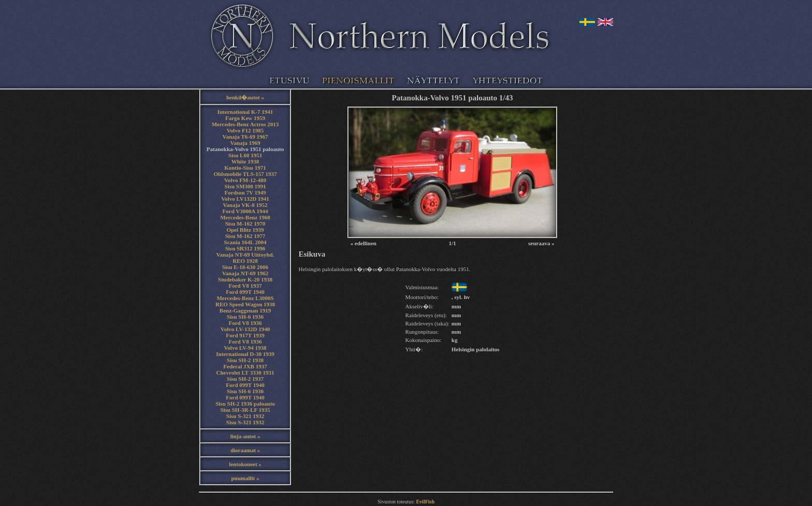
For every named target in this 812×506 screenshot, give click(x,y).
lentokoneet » (245, 464)
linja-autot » (245, 436)
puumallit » (245, 478)
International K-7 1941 (245, 112)
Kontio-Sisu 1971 (245, 168)
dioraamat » (245, 450)
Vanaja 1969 (245, 143)
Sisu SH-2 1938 (245, 360)
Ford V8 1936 (245, 323)
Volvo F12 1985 (245, 130)
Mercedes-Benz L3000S (245, 298)
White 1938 (245, 161)
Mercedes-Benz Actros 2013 (245, 124)
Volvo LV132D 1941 (245, 199)
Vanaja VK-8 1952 (245, 205)
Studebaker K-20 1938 (245, 279)
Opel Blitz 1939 (245, 230)
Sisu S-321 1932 (245, 416)
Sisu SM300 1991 (245, 186)
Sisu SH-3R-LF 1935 (245, 410)
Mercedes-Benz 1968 (245, 217)
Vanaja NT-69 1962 (245, 273)
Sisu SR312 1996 (245, 248)
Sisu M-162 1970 (245, 224)
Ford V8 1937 (245, 286)
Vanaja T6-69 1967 (245, 137)
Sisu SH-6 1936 (245, 317)
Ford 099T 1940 (245, 292)
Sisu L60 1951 (245, 155)
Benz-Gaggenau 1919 (245, 310)
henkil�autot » (245, 97)
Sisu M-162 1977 (245, 236)
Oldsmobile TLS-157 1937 (245, 174)
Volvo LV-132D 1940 (245, 329)
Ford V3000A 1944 (245, 211)
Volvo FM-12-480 (245, 180)
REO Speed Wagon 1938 (245, 304)
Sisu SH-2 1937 (245, 379)
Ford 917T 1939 (245, 335)
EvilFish (425, 502)
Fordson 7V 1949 (245, 192)
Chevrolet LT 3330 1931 (245, 373)
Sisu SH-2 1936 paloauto (245, 404)
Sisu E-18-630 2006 (245, 267)
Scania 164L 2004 (245, 242)
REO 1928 (245, 261)
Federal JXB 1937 (245, 366)
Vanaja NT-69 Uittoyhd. (245, 255)
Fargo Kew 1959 (245, 118)
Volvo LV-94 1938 (245, 348)
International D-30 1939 (245, 354)
